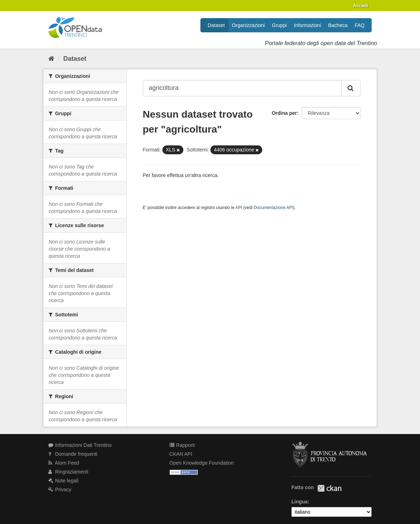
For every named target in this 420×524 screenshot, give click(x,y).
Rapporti (182, 445)
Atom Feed (64, 463)
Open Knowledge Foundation (202, 463)
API (239, 208)
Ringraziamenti (68, 472)
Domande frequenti (73, 454)
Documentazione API (273, 208)
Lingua (300, 502)
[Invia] (351, 88)
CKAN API (181, 454)
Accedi (360, 6)
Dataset (216, 25)
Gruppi (279, 25)
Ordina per (284, 113)
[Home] (51, 59)
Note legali (63, 481)
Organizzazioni (249, 25)
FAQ (360, 25)
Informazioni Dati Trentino (80, 445)
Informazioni (307, 25)
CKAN (329, 488)
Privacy (60, 490)
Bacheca (338, 25)
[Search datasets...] (243, 88)
